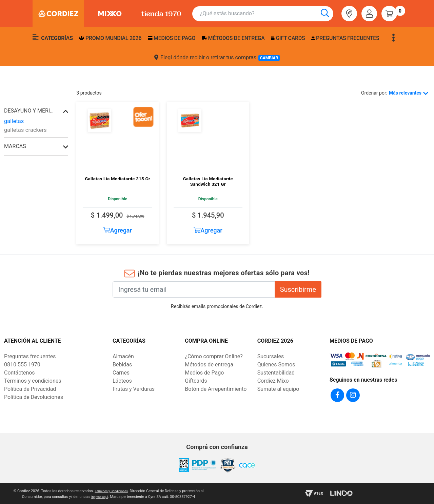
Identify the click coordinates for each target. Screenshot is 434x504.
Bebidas (122, 365)
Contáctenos (19, 373)
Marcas (15, 146)
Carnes (121, 373)
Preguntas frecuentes (345, 38)
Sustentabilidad (276, 373)
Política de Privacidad (30, 389)
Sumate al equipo (278, 389)
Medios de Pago (204, 373)
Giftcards (196, 381)
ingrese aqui (100, 496)
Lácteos (122, 381)
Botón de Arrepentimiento (216, 389)
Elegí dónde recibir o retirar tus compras (217, 58)
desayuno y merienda (29, 111)
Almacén (123, 356)
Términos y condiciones (33, 381)
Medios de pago (172, 38)
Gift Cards (288, 38)
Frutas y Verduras (134, 389)
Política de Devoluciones (34, 397)
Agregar (117, 230)
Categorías (53, 38)
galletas (14, 121)
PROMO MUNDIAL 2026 (110, 38)
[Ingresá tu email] (194, 289)
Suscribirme (298, 289)
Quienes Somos (276, 365)
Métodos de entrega (233, 38)
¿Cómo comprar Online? (214, 356)
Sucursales (271, 356)
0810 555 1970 (22, 365)
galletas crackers (25, 130)
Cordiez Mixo (273, 381)
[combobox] (267, 14)
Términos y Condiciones (111, 490)
